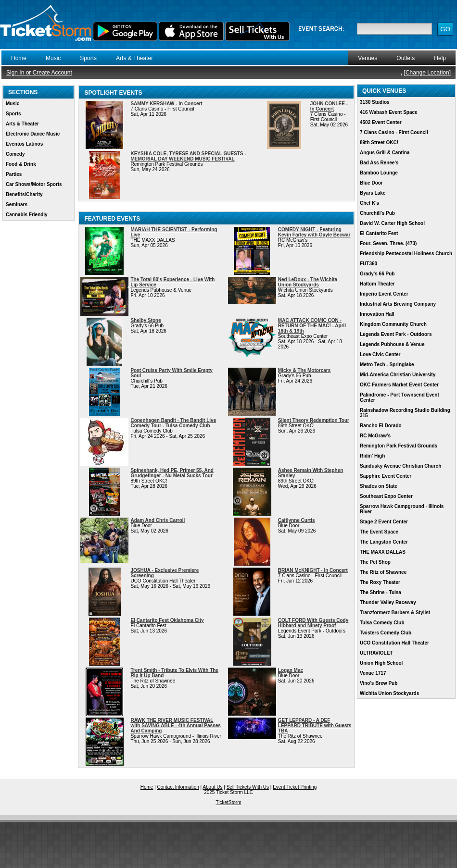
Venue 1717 (373, 673)
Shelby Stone (146, 320)
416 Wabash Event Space (389, 112)
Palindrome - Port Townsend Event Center (400, 397)
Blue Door (371, 183)
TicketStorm (229, 802)
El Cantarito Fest (379, 233)
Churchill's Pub (377, 213)
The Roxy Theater (380, 582)
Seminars (17, 205)
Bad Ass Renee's (379, 163)
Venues (368, 58)
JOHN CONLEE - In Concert (329, 106)
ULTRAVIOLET (376, 653)
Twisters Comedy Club (386, 633)
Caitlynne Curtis (297, 520)
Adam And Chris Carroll (158, 520)
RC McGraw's (375, 436)
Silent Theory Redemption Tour (314, 420)
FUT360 (368, 264)
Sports (88, 58)
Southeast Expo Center (386, 496)
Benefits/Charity (24, 194)
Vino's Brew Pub (379, 683)
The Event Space (379, 532)
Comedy (15, 154)
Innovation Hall (377, 314)
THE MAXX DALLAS (383, 552)
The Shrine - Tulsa (381, 592)
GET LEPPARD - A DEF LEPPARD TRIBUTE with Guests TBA (315, 725)
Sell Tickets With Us (248, 787)
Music (53, 58)
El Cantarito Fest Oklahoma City (167, 620)
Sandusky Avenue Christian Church (400, 466)
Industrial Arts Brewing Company (398, 304)
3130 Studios (375, 102)
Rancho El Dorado (381, 426)
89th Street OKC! (379, 143)
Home (19, 58)
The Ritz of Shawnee (383, 572)
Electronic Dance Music (33, 134)
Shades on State (379, 486)
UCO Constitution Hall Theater (394, 643)
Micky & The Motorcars (304, 370)
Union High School (381, 663)
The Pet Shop (375, 562)
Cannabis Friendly (27, 215)
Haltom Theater (377, 284)
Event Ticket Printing (295, 787)
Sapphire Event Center (386, 476)
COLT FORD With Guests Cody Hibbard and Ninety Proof (313, 623)
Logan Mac (291, 670)
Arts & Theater (134, 58)
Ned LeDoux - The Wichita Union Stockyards (308, 282)
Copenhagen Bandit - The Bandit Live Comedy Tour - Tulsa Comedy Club (173, 423)
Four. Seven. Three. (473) (388, 243)
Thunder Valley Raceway (388, 602)
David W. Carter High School (392, 223)
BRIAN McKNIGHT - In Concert (313, 570)
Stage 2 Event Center (384, 522)
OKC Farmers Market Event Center (399, 385)
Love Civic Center (380, 354)
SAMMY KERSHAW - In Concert (166, 104)
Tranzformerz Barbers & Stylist (395, 613)
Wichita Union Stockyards (389, 693)
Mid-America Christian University (398, 375)
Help (440, 58)
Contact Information (178, 787)
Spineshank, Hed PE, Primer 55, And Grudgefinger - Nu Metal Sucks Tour (172, 473)
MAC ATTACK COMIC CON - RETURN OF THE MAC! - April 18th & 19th (312, 326)
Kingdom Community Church (393, 324)
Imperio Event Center (384, 294)
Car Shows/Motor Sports (34, 184)
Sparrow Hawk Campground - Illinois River (402, 509)
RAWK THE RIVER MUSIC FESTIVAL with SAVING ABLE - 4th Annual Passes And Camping (175, 725)
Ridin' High (372, 456)
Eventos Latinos (24, 144)
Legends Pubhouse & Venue (392, 344)
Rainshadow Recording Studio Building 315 (405, 413)
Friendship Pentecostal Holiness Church (406, 254)
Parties (14, 174)
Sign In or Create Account (39, 73)
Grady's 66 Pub (377, 274)
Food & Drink (21, 164)
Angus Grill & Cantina (385, 153)
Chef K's (369, 203)
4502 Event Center (381, 122)
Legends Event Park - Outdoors (396, 334)
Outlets (406, 58)
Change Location (427, 73)
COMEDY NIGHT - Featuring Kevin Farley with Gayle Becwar (314, 232)
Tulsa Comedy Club (382, 623)
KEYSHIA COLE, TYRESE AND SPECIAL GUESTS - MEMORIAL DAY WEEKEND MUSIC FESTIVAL (188, 156)
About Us (212, 787)
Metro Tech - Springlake (387, 365)
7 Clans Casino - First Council (394, 132)
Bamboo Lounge (379, 173)
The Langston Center (384, 542)
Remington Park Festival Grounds (399, 446)
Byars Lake (373, 193)
